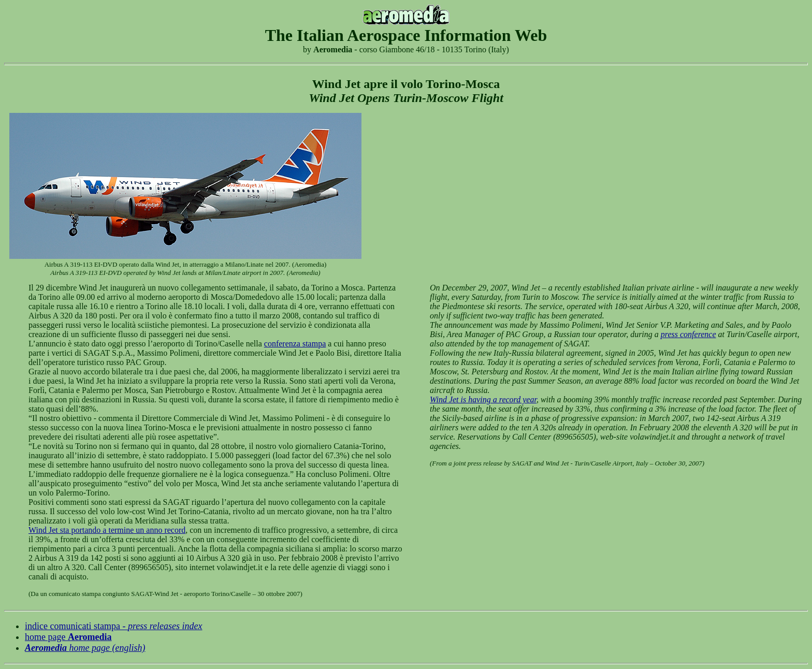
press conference (688, 334)
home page (68, 637)
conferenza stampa (295, 344)
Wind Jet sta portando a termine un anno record (107, 530)
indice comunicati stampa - (114, 626)
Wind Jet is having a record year (483, 399)
